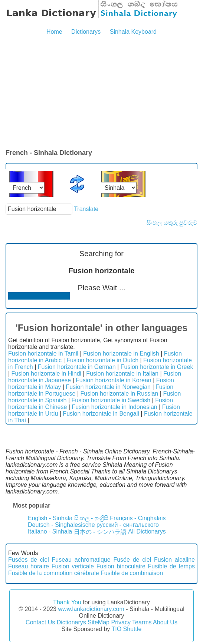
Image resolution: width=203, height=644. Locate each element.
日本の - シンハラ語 (100, 532)
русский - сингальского (128, 525)
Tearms (142, 622)
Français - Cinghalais (138, 518)
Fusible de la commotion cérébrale (54, 573)
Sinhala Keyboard (133, 32)
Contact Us (40, 622)
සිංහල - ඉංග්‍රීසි (91, 518)
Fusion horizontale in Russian (119, 394)
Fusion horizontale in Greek (157, 367)
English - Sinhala (50, 518)
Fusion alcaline (174, 560)
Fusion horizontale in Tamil (43, 354)
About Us (165, 622)
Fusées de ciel (29, 560)
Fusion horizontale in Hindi (47, 374)
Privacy (121, 622)
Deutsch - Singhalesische (61, 525)
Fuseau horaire (29, 566)
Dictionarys (86, 32)
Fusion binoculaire (121, 566)
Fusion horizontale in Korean (114, 380)
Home (54, 32)
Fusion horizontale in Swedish (111, 400)
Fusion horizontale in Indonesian (114, 407)
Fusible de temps (171, 566)
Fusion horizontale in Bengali (101, 414)
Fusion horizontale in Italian (122, 374)
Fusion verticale (73, 566)
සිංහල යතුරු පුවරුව (172, 223)
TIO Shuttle (126, 629)
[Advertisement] (101, 93)
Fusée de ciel (132, 560)
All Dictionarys (147, 531)
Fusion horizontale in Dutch (102, 360)
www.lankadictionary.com (91, 609)
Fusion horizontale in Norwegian (108, 387)
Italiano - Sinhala (50, 531)
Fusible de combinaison (132, 573)
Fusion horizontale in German (77, 367)
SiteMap (99, 622)
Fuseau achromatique (81, 560)
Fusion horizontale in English (121, 354)
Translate (86, 209)
